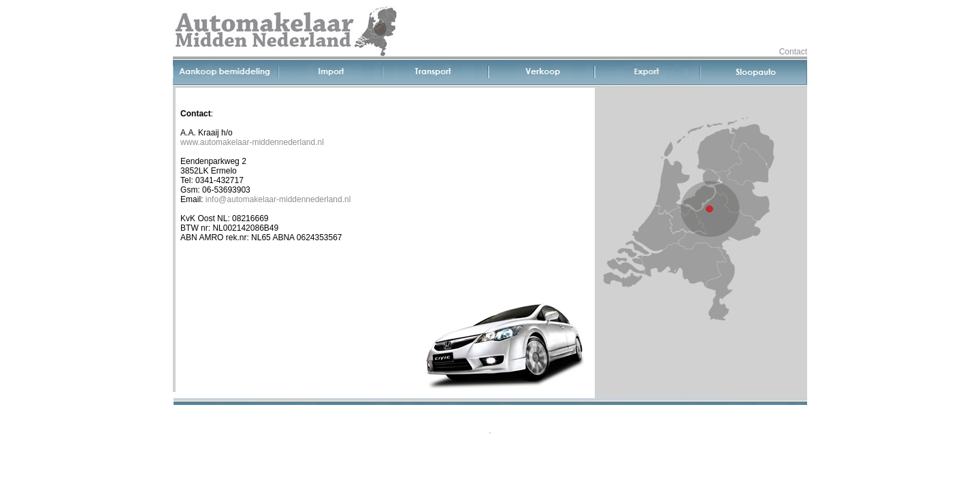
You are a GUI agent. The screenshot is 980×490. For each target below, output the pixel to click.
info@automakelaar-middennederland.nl (278, 199)
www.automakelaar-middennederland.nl (252, 142)
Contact (793, 52)
